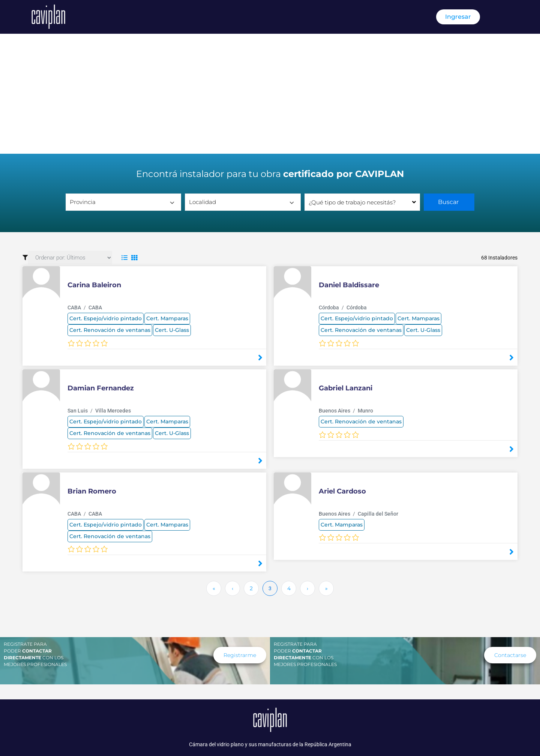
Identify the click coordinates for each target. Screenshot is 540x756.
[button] (510, 655)
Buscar (449, 202)
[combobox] (362, 202)
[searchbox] (362, 202)
